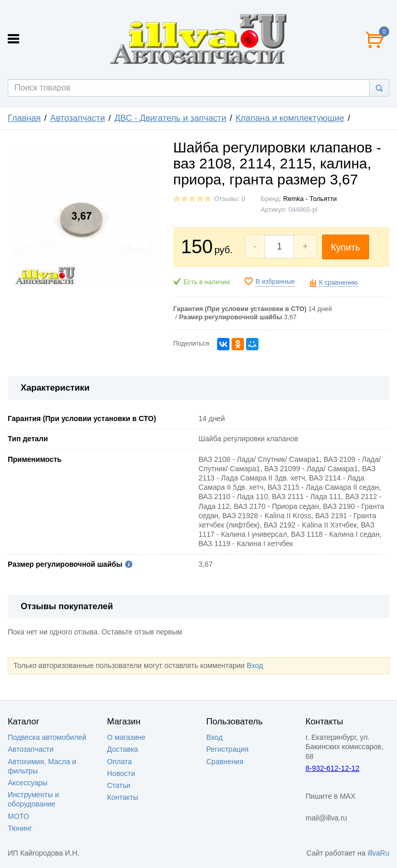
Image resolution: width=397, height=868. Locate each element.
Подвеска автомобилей (47, 737)
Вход (255, 665)
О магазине (126, 737)
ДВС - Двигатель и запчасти (170, 118)
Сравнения (225, 762)
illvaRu (378, 853)
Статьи (119, 785)
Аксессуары (28, 783)
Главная (24, 118)
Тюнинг (20, 828)
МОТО (18, 816)
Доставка (123, 749)
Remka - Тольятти (310, 199)
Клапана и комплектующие (290, 118)
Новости (121, 773)
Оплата (119, 762)
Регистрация (227, 749)
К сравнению (338, 283)
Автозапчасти (78, 118)
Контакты (123, 797)
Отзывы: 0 (230, 199)
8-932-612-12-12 (332, 768)
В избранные (275, 282)
